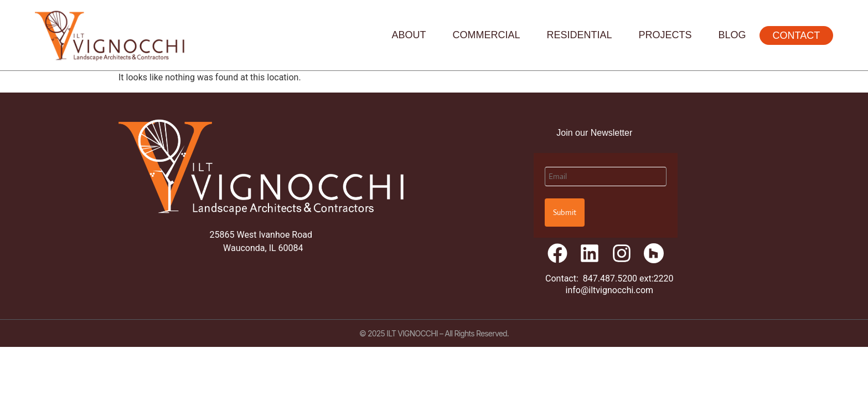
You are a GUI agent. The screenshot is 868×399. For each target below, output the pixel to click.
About (409, 35)
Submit (565, 212)
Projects (665, 35)
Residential (580, 35)
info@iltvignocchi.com (610, 290)
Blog (732, 35)
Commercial (487, 35)
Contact (797, 35)
